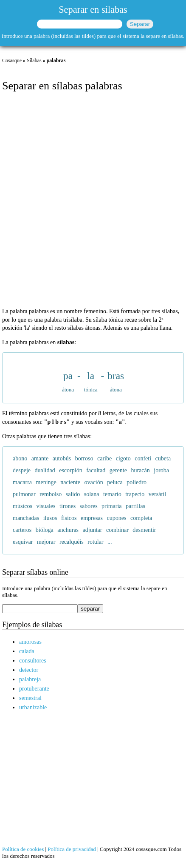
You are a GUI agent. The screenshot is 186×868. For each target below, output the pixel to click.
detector (29, 670)
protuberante (34, 689)
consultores (33, 661)
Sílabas (34, 60)
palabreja (30, 679)
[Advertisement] (93, 200)
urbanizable (33, 707)
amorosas (30, 642)
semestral (30, 698)
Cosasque (12, 60)
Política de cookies (23, 849)
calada (27, 651)
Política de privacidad (72, 849)
